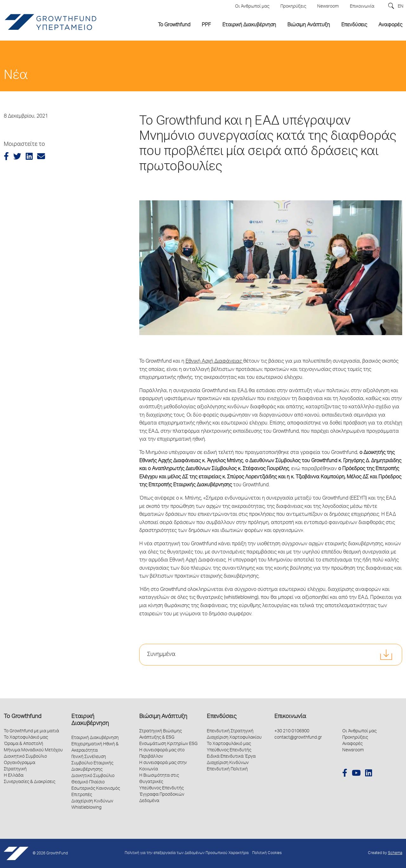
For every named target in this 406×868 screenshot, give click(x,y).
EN (401, 7)
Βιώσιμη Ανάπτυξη (163, 717)
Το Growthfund (23, 717)
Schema (395, 853)
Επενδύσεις (222, 717)
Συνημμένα (161, 655)
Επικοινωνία (290, 717)
